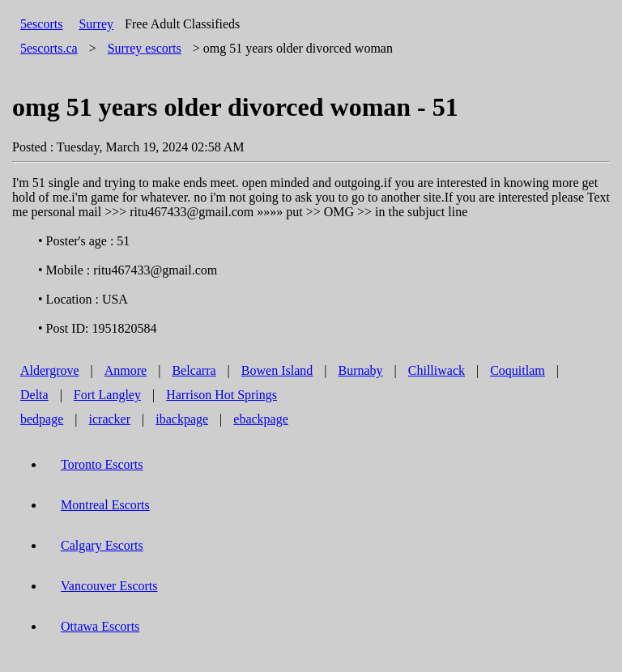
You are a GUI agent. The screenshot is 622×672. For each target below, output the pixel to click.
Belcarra (194, 370)
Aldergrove (50, 370)
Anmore (126, 370)
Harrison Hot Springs (222, 395)
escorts (145, 48)
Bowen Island (277, 370)
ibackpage (182, 419)
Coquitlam (518, 370)
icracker (110, 419)
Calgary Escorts (102, 545)
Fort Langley (107, 395)
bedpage (42, 419)
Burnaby (360, 370)
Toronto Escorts (102, 464)
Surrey (96, 24)
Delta (34, 395)
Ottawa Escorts (100, 626)
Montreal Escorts (105, 505)
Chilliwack (437, 370)
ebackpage (261, 419)
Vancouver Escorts (109, 586)
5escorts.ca (49, 48)
